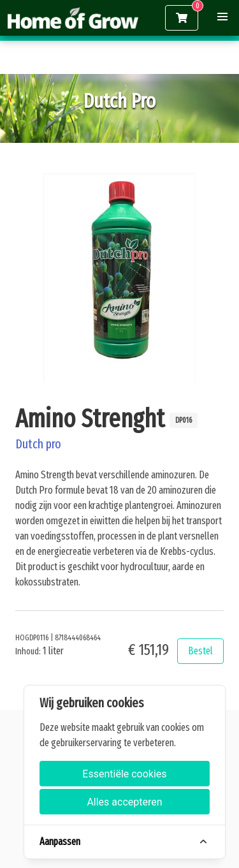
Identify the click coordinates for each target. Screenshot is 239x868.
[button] (222, 17)
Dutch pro (38, 444)
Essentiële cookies (124, 774)
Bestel (200, 651)
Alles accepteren (124, 802)
